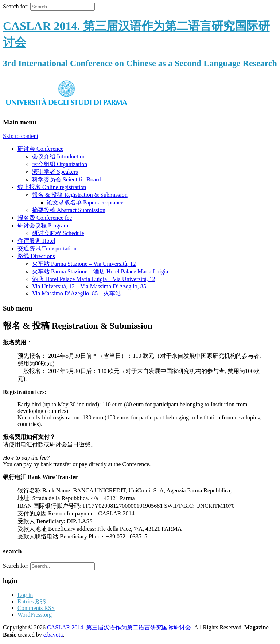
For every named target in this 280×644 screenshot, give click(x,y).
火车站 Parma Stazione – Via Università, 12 (84, 264)
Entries (32, 601)
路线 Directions (36, 256)
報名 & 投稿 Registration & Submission (80, 195)
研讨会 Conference (40, 149)
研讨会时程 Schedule (58, 233)
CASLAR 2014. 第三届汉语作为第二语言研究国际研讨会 (119, 627)
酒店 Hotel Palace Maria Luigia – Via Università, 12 (94, 279)
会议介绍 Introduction (59, 156)
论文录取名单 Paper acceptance (85, 202)
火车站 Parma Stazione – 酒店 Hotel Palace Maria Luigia (100, 271)
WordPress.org (35, 615)
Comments (36, 608)
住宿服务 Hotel (36, 241)
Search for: (16, 6)
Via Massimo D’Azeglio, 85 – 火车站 (77, 293)
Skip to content (21, 136)
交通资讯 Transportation (47, 248)
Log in (25, 595)
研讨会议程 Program (43, 225)
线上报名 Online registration (52, 187)
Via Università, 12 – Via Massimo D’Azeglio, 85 (89, 286)
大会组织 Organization (60, 164)
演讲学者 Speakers (55, 172)
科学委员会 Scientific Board (66, 179)
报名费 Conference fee (45, 218)
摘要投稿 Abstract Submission (69, 210)
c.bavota (53, 635)
